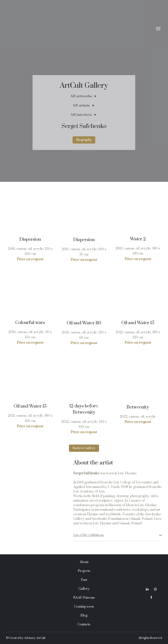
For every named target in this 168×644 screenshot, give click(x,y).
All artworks (81, 96)
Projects (84, 571)
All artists (81, 106)
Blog (84, 616)
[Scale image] (30, 213)
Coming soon (84, 607)
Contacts (84, 624)
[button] (84, 140)
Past (84, 580)
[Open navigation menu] (158, 29)
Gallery (84, 589)
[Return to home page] (80, 29)
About (84, 562)
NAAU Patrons (84, 598)
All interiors (81, 115)
